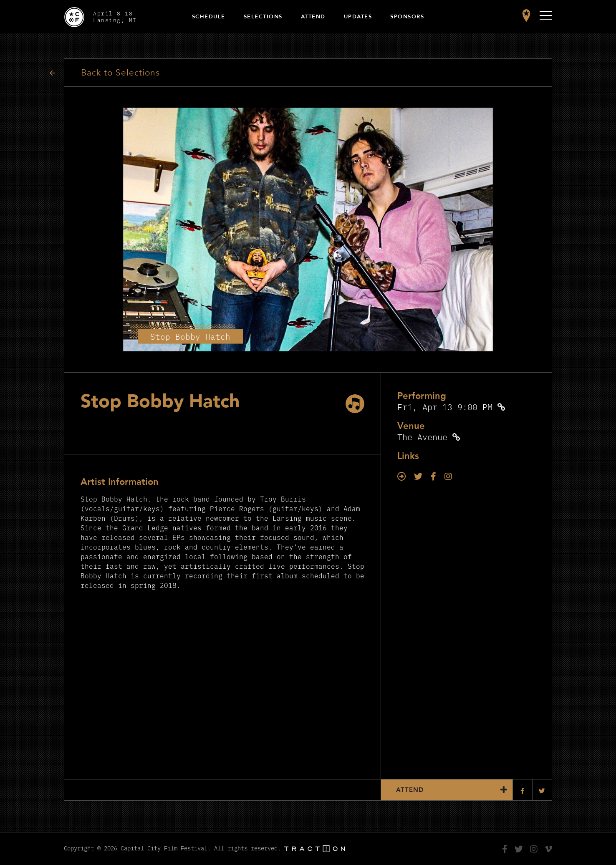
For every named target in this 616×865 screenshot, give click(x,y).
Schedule (209, 17)
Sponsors (407, 17)
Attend (313, 17)
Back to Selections (120, 73)
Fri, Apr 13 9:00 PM (445, 407)
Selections (263, 17)
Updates (358, 17)
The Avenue (422, 437)
